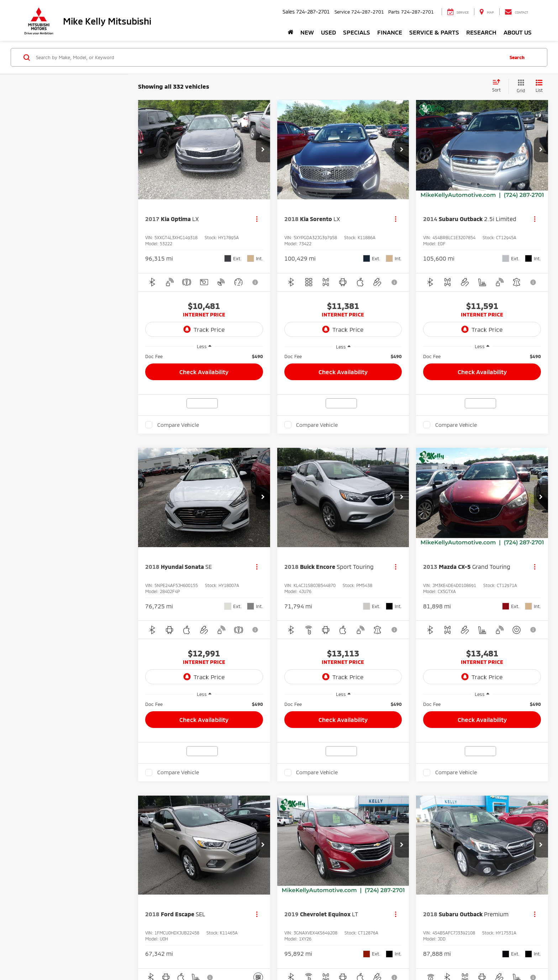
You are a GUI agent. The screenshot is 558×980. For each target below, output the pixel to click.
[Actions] (257, 219)
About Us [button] (518, 32)
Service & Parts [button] (434, 32)
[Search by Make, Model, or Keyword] (269, 57)
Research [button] (481, 32)
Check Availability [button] (204, 372)
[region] (204, 356)
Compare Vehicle (178, 425)
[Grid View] (519, 86)
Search (517, 57)
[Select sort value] (499, 86)
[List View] (539, 86)
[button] (263, 150)
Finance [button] (390, 32)
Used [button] (328, 32)
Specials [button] (357, 32)
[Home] (290, 32)
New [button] (307, 32)
